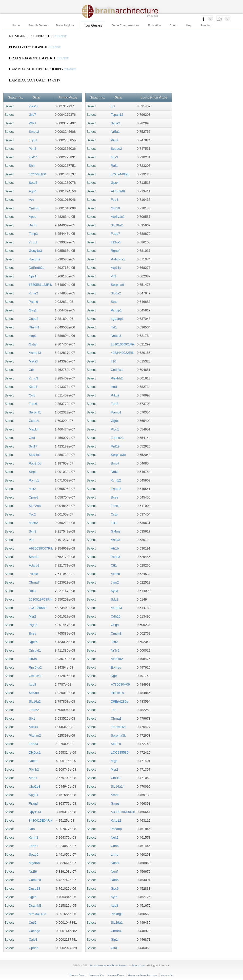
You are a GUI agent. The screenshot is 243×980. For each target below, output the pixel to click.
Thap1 (34, 846)
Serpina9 (117, 285)
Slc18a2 (117, 225)
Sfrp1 (33, 472)
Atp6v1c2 (118, 217)
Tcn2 (114, 642)
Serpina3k (118, 735)
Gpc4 (115, 183)
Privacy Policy (78, 975)
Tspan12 (117, 115)
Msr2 (33, 616)
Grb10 (115, 208)
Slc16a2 (35, 701)
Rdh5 (115, 880)
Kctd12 (116, 820)
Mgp (114, 761)
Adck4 (33, 727)
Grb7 (33, 115)
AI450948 (118, 191)
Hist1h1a (117, 693)
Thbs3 (33, 744)
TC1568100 (37, 174)
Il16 (114, 361)
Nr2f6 (33, 871)
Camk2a (35, 880)
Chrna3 (116, 718)
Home (16, 25)
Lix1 (114, 523)
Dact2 (33, 761)
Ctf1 (114, 565)
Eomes (116, 667)
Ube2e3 (35, 786)
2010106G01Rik (123, 344)
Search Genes (38, 25)
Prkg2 (115, 395)
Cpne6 (34, 948)
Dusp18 (35, 888)
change (61, 36)
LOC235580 (38, 608)
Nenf (114, 871)
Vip (31, 540)
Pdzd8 (34, 574)
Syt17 (33, 446)
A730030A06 (120, 684)
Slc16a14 (118, 786)
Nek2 (115, 837)
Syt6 (114, 897)
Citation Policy (116, 975)
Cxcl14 (34, 421)
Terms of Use (97, 975)
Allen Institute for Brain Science (108, 965)
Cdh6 (115, 846)
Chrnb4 (116, 931)
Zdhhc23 (117, 438)
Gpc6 (115, 888)
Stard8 (34, 557)
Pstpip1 (116, 310)
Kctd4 (33, 387)
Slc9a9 (34, 693)
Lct (113, 106)
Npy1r (33, 276)
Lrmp (115, 854)
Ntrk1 (115, 472)
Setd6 (33, 183)
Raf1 (114, 166)
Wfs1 (33, 123)
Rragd (33, 803)
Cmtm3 (34, 208)
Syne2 (116, 123)
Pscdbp (116, 829)
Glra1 (115, 948)
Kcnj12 (116, 480)
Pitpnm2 (35, 735)
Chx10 (116, 778)
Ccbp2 (34, 319)
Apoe (33, 217)
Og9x (115, 421)
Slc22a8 (35, 506)
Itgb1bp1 (117, 319)
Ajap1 (33, 778)
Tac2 (32, 514)
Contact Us (167, 975)
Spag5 (34, 854)
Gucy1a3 (35, 251)
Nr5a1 (115, 132)
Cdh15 (116, 616)
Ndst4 (115, 863)
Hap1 (33, 336)
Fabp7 (116, 234)
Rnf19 (115, 446)
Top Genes (93, 25)
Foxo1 (115, 506)
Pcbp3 (116, 557)
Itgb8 (33, 684)
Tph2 (115, 404)
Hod (114, 387)
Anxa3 (116, 540)
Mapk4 (34, 429)
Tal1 (114, 327)
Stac (114, 302)
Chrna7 (34, 582)
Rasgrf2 (35, 259)
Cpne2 (34, 497)
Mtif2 (32, 489)
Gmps (115, 803)
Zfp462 (34, 710)
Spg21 (34, 795)
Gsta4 (33, 344)
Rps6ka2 (35, 667)
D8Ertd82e (37, 268)
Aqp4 (33, 191)
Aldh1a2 (117, 659)
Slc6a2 (116, 293)
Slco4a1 (35, 455)
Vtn (31, 200)
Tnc (114, 710)
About (174, 25)
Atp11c (116, 268)
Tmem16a (118, 727)
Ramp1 (116, 412)
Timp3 (33, 234)
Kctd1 (33, 242)
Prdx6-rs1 (118, 259)
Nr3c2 (115, 650)
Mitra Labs (138, 965)
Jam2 (115, 582)
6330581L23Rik (40, 285)
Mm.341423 (38, 914)
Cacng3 (35, 931)
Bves (33, 633)
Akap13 (116, 608)
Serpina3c (118, 455)
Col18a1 (117, 370)
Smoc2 (34, 132)
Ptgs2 (33, 625)
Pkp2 (115, 140)
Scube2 (116, 149)
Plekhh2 (117, 378)
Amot (115, 795)
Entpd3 (116, 489)
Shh (32, 166)
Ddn (32, 829)
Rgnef (115, 251)
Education (154, 25)
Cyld (32, 395)
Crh (32, 370)
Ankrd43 (35, 353)
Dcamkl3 (35, 906)
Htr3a (33, 659)
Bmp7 (115, 463)
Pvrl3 (33, 149)
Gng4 (115, 625)
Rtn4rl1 (34, 327)
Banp (33, 225)
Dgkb (33, 897)
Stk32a (116, 744)
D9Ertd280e (120, 701)
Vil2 (114, 276)
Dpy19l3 (35, 812)
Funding (206, 25)
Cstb (114, 514)
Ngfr (114, 676)
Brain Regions (65, 25)
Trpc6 (33, 404)
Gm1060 (35, 676)
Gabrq (115, 531)
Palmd (34, 302)
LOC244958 (120, 174)
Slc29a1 (117, 923)
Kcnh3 (34, 837)
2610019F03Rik (40, 599)
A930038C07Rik (41, 548)
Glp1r (115, 940)
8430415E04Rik (41, 820)
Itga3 (115, 157)
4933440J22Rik (122, 353)
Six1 (32, 718)
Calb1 (33, 940)
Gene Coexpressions (125, 25)
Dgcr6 (33, 642)
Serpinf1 (35, 412)
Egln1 (33, 140)
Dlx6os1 (35, 752)
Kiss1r (33, 106)
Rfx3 (32, 591)
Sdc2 (115, 599)
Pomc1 (34, 480)
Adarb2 (34, 565)
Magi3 (33, 361)
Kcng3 (34, 378)
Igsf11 (33, 157)
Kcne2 (34, 293)
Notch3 (116, 336)
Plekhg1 (117, 914)
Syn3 (33, 531)
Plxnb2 (34, 769)
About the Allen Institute (143, 975)
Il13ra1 (116, 242)
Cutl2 (33, 923)
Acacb (115, 574)
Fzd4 (115, 200)
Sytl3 (115, 591)
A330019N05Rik (123, 812)
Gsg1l (33, 310)
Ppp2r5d (35, 463)
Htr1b (115, 548)
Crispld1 (35, 650)
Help (189, 25)
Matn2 (33, 523)
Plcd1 (115, 429)
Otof (32, 438)
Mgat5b (34, 863)
